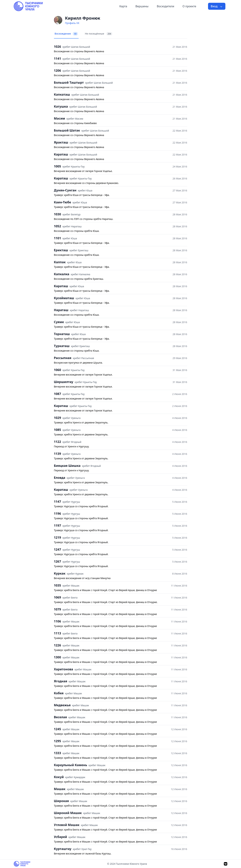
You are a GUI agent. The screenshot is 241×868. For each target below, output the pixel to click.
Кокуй (59, 777)
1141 (58, 58)
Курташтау (63, 849)
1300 (58, 657)
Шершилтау (64, 382)
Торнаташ (62, 334)
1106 (58, 621)
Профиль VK (72, 23)
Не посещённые (99, 34)
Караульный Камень (71, 765)
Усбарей (61, 837)
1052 (58, 226)
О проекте (189, 6)
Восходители (166, 6)
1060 (58, 370)
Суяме (59, 322)
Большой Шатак (67, 130)
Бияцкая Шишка (67, 466)
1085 (58, 430)
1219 (58, 537)
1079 (58, 609)
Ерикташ (61, 250)
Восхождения (66, 34)
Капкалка (62, 274)
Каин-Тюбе (63, 202)
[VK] (226, 864)
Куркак (60, 573)
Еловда (60, 478)
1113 (58, 633)
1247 (58, 549)
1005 (58, 166)
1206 (58, 70)
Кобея (59, 693)
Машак (60, 789)
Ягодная (61, 681)
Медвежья (62, 705)
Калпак (60, 262)
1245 (58, 729)
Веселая (60, 717)
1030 (58, 214)
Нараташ (61, 310)
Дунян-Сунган (65, 190)
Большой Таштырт (69, 82)
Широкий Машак (68, 813)
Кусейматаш (64, 298)
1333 (58, 753)
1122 (58, 442)
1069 (58, 597)
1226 (58, 645)
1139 (58, 454)
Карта (123, 6)
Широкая (61, 801)
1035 (58, 585)
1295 (58, 741)
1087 (58, 394)
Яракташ (61, 142)
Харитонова (64, 669)
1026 (58, 47)
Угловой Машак (67, 825)
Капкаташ (62, 94)
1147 (58, 502)
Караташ (61, 154)
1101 (58, 238)
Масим (60, 118)
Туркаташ (62, 346)
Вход (217, 6)
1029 (58, 418)
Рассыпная (63, 358)
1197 (58, 525)
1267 (58, 561)
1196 (58, 513)
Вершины (142, 6)
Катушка (61, 106)
